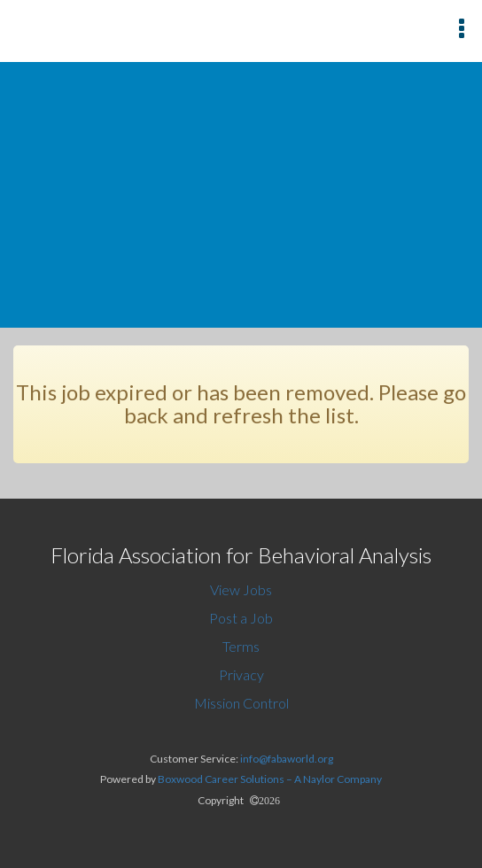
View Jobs (241, 589)
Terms (241, 646)
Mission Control (241, 703)
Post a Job (241, 618)
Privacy (241, 674)
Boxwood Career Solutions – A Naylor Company (270, 779)
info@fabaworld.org (287, 759)
